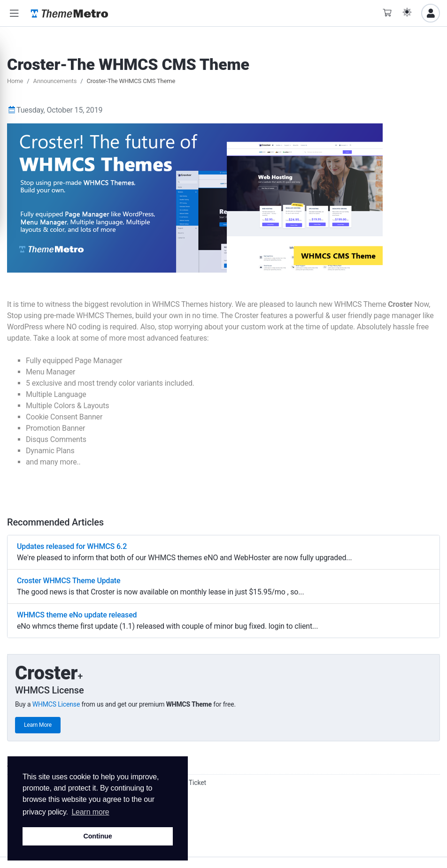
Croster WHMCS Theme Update (69, 581)
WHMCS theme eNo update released (77, 615)
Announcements (55, 81)
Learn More (38, 725)
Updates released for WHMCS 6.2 (72, 546)
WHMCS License (56, 704)
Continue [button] (97, 836)
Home (15, 81)
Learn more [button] (90, 812)
